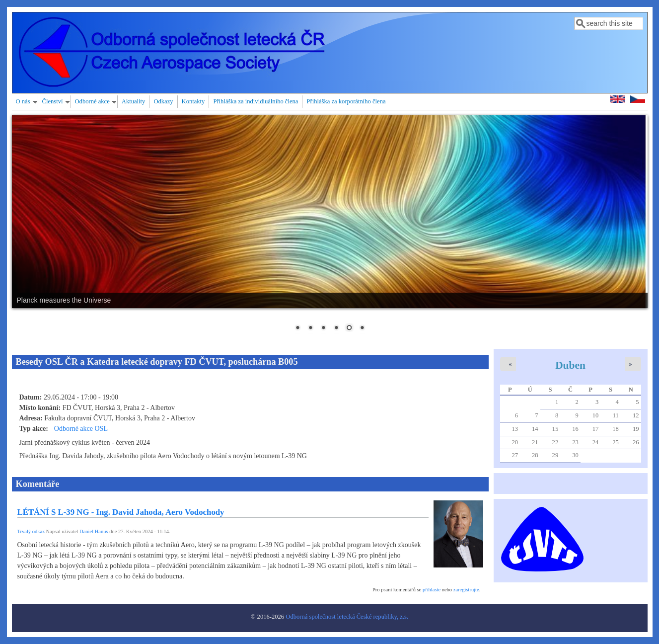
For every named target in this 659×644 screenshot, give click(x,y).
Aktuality (134, 101)
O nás (23, 101)
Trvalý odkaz (31, 531)
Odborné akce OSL (81, 429)
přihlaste (432, 590)
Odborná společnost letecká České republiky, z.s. (347, 617)
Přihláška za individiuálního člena (256, 101)
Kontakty (193, 101)
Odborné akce (92, 101)
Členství (53, 101)
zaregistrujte (466, 590)
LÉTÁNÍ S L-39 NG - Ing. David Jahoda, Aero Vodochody (121, 512)
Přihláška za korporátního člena (346, 101)
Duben (570, 365)
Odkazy (163, 101)
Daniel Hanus (94, 531)
